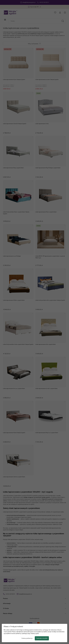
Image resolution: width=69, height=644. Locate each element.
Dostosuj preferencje (27, 638)
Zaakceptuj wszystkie (42, 638)
